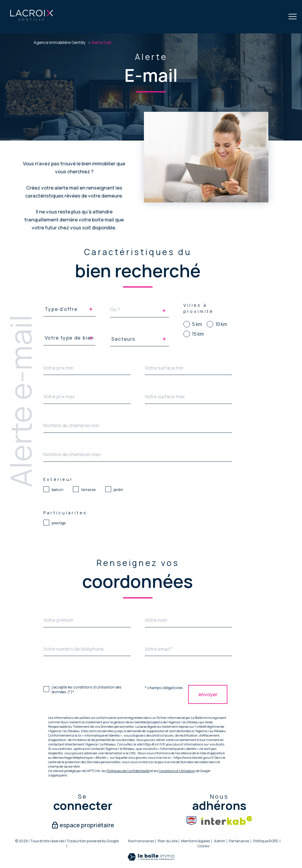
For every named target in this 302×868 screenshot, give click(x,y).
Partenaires (239, 841)
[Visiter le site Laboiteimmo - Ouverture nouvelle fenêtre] (151, 859)
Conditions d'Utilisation (177, 771)
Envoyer (208, 694)
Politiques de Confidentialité (128, 771)
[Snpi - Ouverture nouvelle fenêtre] (191, 820)
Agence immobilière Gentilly (60, 43)
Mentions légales (196, 841)
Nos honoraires (141, 841)
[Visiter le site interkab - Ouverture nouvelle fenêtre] (227, 820)
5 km (197, 324)
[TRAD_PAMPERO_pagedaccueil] (32, 20)
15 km (198, 334)
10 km (221, 324)
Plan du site (168, 841)
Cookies (203, 846)
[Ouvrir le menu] (293, 17)
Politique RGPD (266, 841)
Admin (220, 841)
